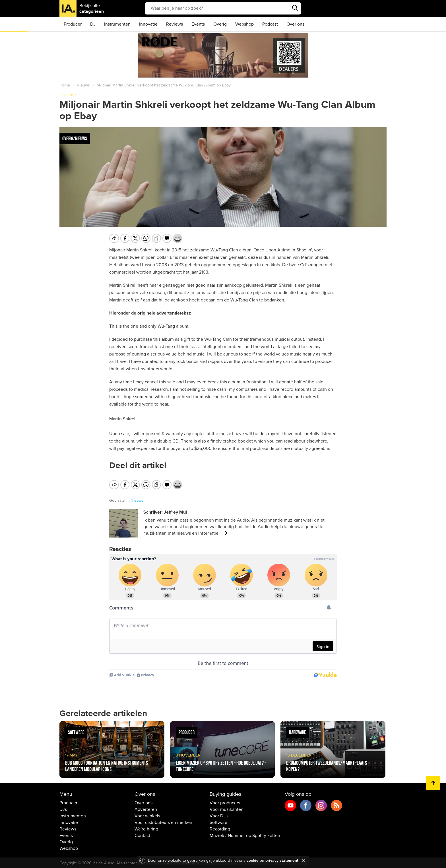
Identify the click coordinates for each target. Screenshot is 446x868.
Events (198, 24)
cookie (253, 860)
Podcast (270, 24)
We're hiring (146, 828)
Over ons (295, 24)
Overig (220, 24)
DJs (63, 809)
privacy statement (282, 860)
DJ (93, 24)
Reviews (175, 24)
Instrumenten (117, 24)
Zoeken (295, 8)
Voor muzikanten (227, 809)
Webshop (244, 24)
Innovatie (148, 24)
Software (218, 822)
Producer (73, 24)
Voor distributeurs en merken (163, 822)
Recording (220, 828)
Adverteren (146, 809)
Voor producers (225, 802)
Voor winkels (147, 815)
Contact (142, 834)
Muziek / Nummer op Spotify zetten (245, 834)
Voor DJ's (219, 815)
